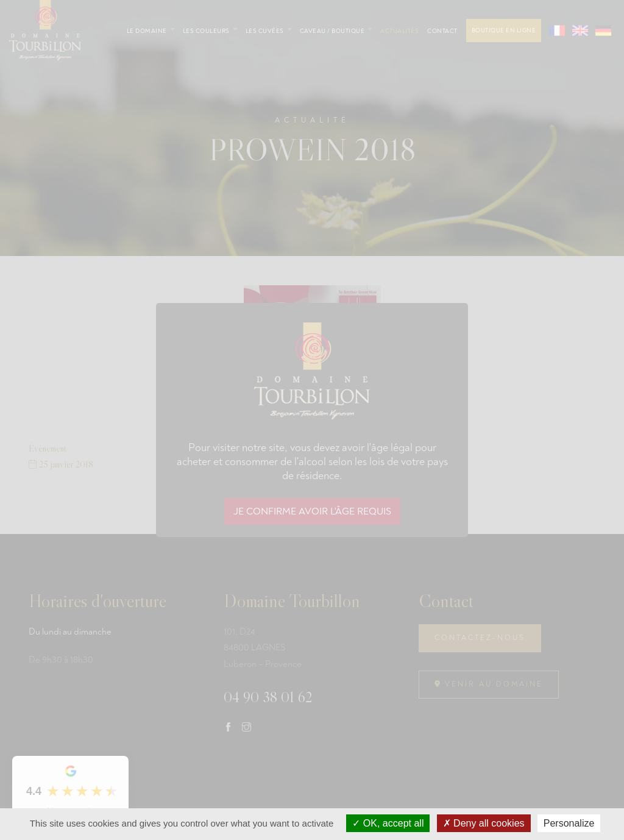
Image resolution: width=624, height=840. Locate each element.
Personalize (569, 823)
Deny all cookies (484, 823)
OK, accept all (388, 823)
